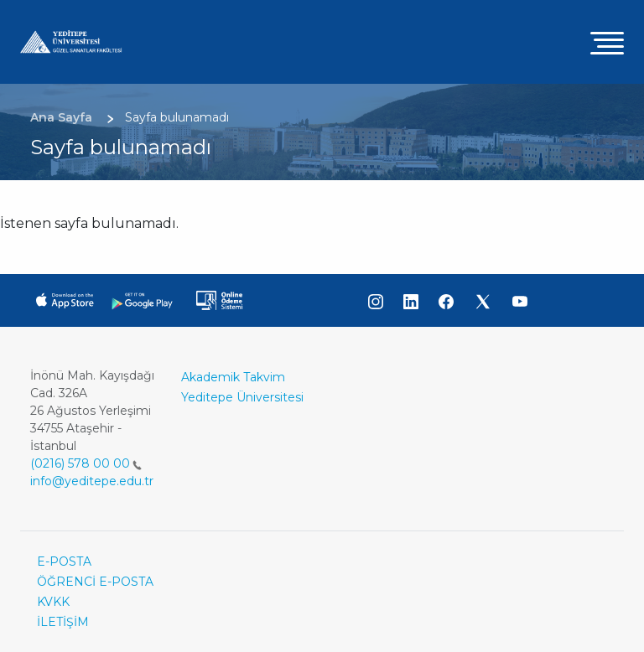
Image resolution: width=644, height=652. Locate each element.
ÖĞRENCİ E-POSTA (95, 582)
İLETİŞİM (63, 622)
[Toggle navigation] (607, 42)
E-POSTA (64, 561)
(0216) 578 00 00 (86, 463)
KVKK (53, 602)
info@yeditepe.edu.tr (92, 481)
